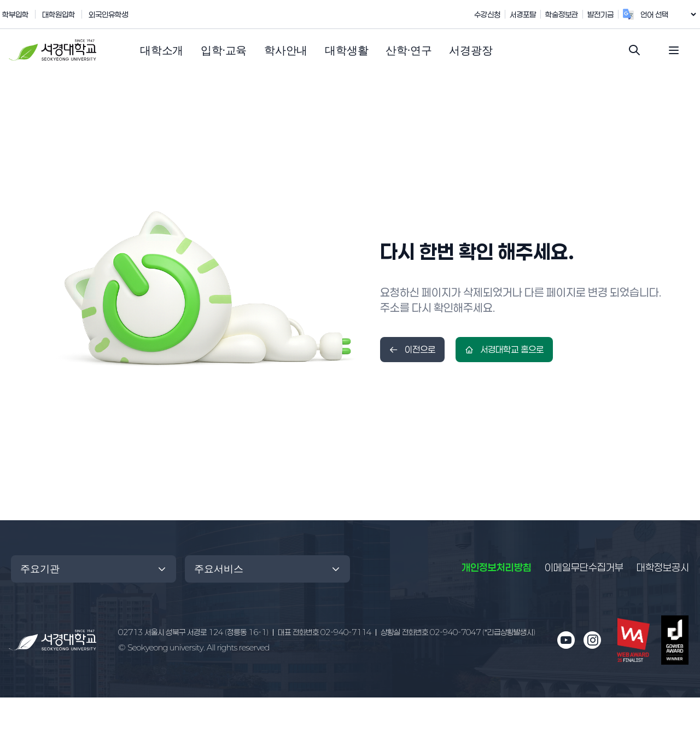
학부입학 (15, 14)
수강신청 (499, 14)
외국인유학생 (108, 14)
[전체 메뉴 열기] (674, 50)
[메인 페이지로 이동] (52, 640)
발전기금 (612, 14)
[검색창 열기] (634, 50)
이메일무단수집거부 (584, 567)
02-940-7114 (325, 632)
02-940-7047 (458, 632)
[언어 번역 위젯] (674, 14)
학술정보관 (573, 14)
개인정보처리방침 (497, 567)
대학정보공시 (663, 567)
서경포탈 (534, 14)
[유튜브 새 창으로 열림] (566, 640)
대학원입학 (59, 14)
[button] (162, 50)
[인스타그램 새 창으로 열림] (592, 640)
